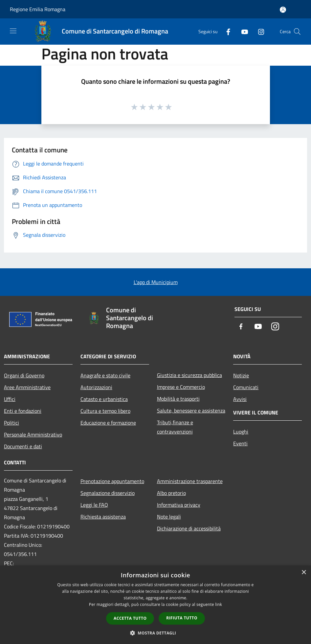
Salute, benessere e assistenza (191, 411)
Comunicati (246, 387)
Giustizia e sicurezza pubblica (189, 375)
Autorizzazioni (96, 387)
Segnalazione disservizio (108, 493)
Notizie (241, 375)
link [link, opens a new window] (219, 604)
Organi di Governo (24, 375)
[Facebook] (226, 31)
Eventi (240, 443)
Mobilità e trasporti (178, 399)
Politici (11, 423)
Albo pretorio (171, 493)
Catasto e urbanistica (104, 399)
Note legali (169, 517)
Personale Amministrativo (33, 434)
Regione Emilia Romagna (38, 9)
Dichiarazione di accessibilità (189, 528)
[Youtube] (242, 31)
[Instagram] (258, 31)
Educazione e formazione (108, 423)
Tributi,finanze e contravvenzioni (175, 427)
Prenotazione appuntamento (112, 481)
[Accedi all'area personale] (283, 10)
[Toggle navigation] (13, 31)
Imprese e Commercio (181, 387)
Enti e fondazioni (23, 411)
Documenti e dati (23, 446)
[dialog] (155, 605)
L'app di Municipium (156, 282)
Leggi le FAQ (94, 505)
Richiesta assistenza (103, 517)
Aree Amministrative (27, 387)
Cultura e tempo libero (105, 411)
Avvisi (240, 399)
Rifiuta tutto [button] (182, 618)
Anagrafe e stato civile (105, 375)
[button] (156, 633)
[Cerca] (297, 32)
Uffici (10, 399)
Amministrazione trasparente (190, 481)
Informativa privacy (179, 505)
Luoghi (241, 432)
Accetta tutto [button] (130, 618)
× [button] (304, 573)
